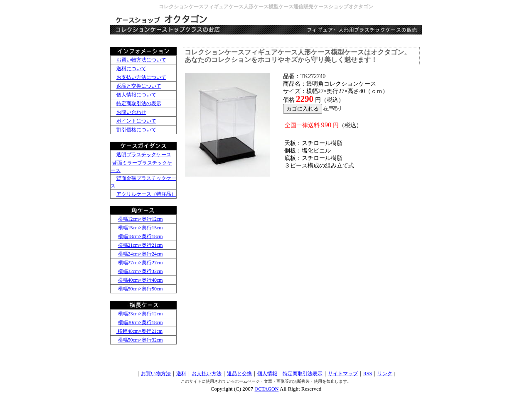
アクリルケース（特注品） (146, 194)
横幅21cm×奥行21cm (140, 245)
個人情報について (136, 95)
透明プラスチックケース (144, 155)
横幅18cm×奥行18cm (140, 236)
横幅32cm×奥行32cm (140, 271)
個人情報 (267, 374)
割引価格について (136, 130)
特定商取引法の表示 (139, 103)
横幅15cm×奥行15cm (140, 228)
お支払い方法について (141, 77)
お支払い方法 (207, 374)
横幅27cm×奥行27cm (140, 263)
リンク (385, 374)
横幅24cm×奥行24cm (140, 254)
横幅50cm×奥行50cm (140, 289)
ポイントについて (136, 121)
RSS (368, 374)
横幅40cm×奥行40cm (140, 280)
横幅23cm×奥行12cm (140, 314)
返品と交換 (239, 374)
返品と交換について (139, 86)
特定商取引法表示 (303, 374)
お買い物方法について (141, 60)
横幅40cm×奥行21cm (139, 331)
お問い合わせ (131, 112)
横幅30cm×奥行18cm (140, 322)
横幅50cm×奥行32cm (140, 340)
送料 (181, 374)
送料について (131, 69)
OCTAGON (267, 389)
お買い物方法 (156, 374)
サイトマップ (343, 374)
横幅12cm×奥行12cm (140, 219)
